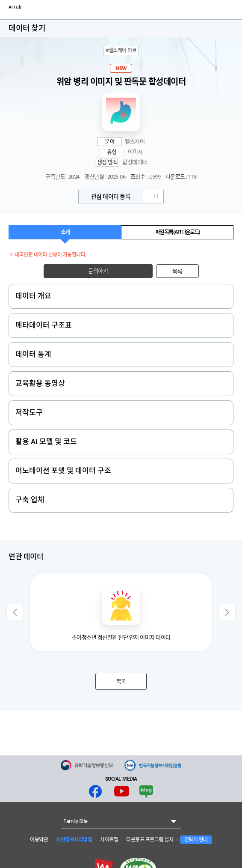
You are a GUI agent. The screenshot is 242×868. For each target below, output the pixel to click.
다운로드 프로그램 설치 (149, 840)
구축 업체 (30, 500)
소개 (65, 232)
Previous (15, 612)
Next (227, 612)
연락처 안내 (196, 840)
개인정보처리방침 (74, 840)
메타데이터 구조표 (44, 325)
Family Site (75, 821)
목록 (177, 271)
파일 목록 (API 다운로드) (177, 232)
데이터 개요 (33, 296)
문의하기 (98, 271)
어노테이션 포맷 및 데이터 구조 (63, 471)
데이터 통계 (33, 354)
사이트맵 (109, 840)
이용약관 (39, 840)
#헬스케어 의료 (121, 51)
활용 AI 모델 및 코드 (46, 441)
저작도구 (29, 412)
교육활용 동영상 (40, 383)
